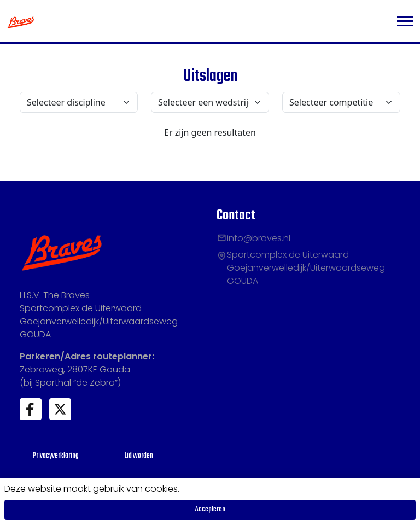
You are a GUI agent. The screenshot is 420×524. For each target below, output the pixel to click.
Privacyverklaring (56, 456)
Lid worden (139, 456)
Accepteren (210, 510)
